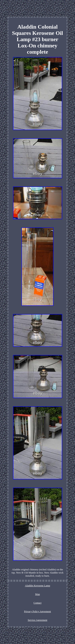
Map (38, 594)
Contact (37, 603)
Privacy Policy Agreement (37, 611)
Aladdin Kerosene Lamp (38, 586)
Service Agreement (37, 620)
